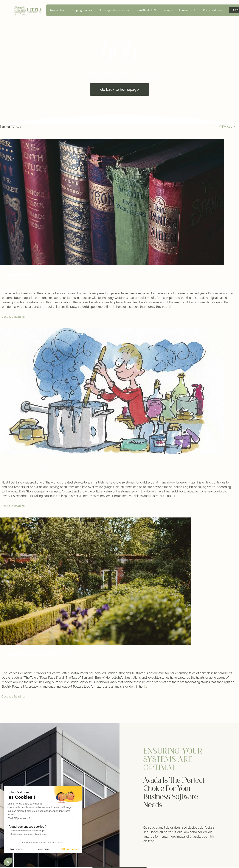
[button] (8, 862)
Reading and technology (20, 275)
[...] (169, 307)
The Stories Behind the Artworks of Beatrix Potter (37, 655)
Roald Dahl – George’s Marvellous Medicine (33, 464)
